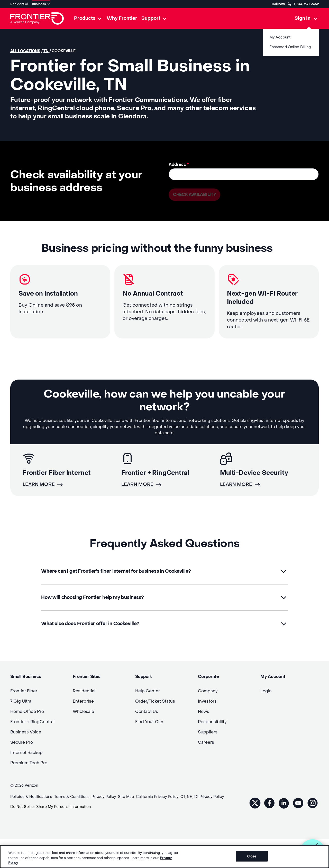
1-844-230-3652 (303, 4)
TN (46, 51)
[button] (164, 571)
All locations (25, 51)
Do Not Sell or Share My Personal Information (51, 807)
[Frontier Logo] (37, 18)
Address (179, 164)
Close (252, 857)
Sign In (303, 18)
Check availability (194, 195)
